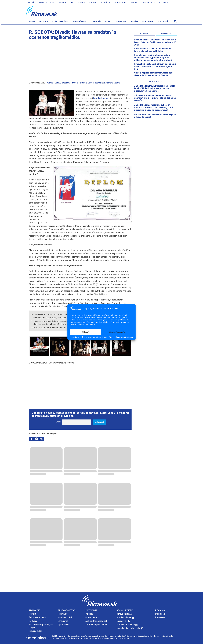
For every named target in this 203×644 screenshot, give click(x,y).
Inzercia (89, 614)
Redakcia (33, 621)
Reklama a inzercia (37, 617)
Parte (72, 2)
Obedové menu (92, 617)
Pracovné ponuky (47, 2)
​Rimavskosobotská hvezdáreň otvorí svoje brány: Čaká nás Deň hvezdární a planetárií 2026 (155, 42)
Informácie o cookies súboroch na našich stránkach (89, 337)
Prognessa (160, 617)
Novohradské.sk (65, 617)
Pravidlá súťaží (36, 631)
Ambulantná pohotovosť (96, 621)
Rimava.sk (62, 614)
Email (58, 422)
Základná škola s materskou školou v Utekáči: (153, 107)
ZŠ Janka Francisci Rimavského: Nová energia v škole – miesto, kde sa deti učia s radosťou (155, 98)
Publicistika (120, 21)
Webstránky (105, 2)
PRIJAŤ (85, 332)
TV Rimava (43, 21)
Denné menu (147, 21)
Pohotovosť (162, 21)
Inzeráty (32, 2)
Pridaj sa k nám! (120, 2)
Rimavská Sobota (112, 83)
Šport (108, 21)
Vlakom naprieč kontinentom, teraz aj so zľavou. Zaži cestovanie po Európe (154, 74)
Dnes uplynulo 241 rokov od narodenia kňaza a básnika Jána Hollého (153, 50)
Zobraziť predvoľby (118, 332)
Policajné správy (80, 21)
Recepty (82, 2)
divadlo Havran (78, 83)
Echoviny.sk (63, 621)
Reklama (92, 2)
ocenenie (99, 83)
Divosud (90, 83)
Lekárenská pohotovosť (96, 624)
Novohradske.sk (148, 2)
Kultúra (50, 83)
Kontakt (134, 2)
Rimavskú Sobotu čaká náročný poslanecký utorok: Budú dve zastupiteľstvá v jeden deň (155, 66)
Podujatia (62, 2)
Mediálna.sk (164, 2)
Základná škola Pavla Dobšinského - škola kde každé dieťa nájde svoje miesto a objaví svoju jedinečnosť (155, 88)
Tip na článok (64, 624)
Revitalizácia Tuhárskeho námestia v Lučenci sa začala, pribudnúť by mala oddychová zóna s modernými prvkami (153, 57)
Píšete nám (97, 21)
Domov (32, 21)
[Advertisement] (80, 59)
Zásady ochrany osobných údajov (121, 337)
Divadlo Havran (101, 98)
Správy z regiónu (60, 21)
